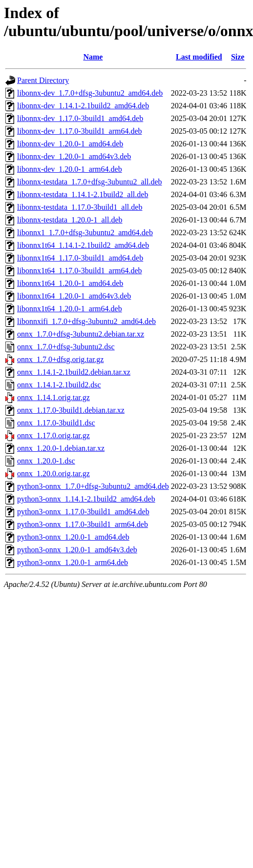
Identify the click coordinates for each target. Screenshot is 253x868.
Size (238, 57)
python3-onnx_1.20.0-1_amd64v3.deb (77, 550)
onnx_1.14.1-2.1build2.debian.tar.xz (74, 372)
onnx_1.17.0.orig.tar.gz (53, 435)
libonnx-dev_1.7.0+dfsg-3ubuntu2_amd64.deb (90, 93)
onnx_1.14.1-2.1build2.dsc (59, 385)
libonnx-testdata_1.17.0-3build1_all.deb (80, 207)
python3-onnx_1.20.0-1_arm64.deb (73, 562)
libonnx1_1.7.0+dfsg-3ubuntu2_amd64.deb (85, 232)
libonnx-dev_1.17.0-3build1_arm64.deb (80, 131)
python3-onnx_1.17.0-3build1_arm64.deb (83, 524)
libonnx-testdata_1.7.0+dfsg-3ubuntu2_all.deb (90, 182)
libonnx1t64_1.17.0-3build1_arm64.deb (80, 271)
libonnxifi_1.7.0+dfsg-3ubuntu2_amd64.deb (86, 321)
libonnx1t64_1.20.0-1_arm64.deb (70, 309)
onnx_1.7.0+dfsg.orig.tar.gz (60, 359)
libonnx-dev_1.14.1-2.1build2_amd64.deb (83, 106)
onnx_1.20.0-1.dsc (46, 461)
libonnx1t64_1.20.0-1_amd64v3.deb (74, 296)
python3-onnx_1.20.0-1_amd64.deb (73, 537)
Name (93, 57)
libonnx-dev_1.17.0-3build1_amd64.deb (80, 118)
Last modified (199, 57)
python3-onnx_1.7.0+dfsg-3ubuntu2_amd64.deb (93, 486)
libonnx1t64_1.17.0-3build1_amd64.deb (80, 258)
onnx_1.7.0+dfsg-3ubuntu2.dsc (66, 347)
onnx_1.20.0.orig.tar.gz (53, 474)
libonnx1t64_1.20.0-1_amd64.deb (70, 283)
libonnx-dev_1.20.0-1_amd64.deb (70, 144)
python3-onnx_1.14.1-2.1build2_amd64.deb (86, 499)
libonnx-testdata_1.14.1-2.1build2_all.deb (83, 194)
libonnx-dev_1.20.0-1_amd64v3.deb (74, 156)
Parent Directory (43, 80)
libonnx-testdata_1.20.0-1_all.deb (70, 220)
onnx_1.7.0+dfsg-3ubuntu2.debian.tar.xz (81, 334)
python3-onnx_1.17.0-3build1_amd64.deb (83, 512)
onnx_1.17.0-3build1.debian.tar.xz (71, 410)
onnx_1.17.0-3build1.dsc (56, 423)
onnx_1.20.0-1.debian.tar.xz (61, 448)
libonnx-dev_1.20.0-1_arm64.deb (70, 169)
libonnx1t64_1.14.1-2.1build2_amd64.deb (83, 245)
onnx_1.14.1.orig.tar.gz (53, 397)
